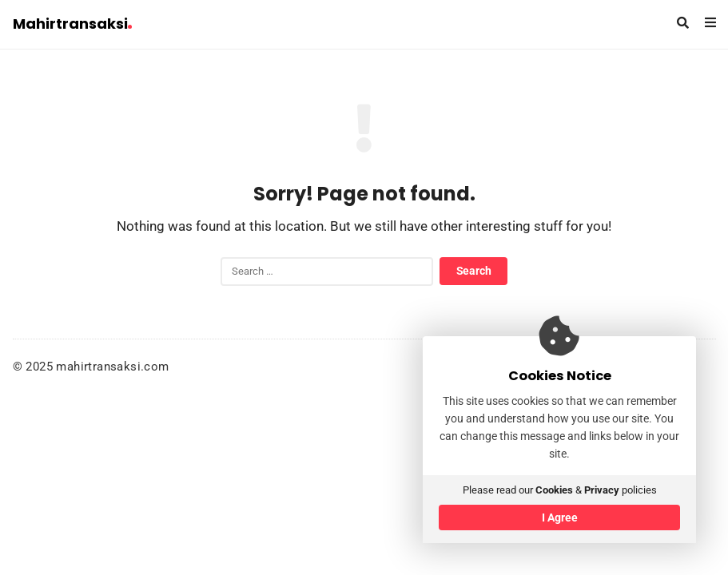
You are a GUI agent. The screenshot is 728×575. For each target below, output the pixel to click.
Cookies (554, 490)
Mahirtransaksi (72, 24)
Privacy (602, 490)
